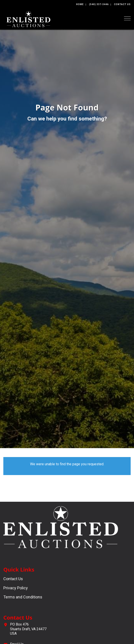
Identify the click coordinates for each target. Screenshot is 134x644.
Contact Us (122, 4)
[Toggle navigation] (127, 18)
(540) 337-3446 (99, 4)
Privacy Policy (16, 588)
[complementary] (32, 620)
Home (80, 4)
